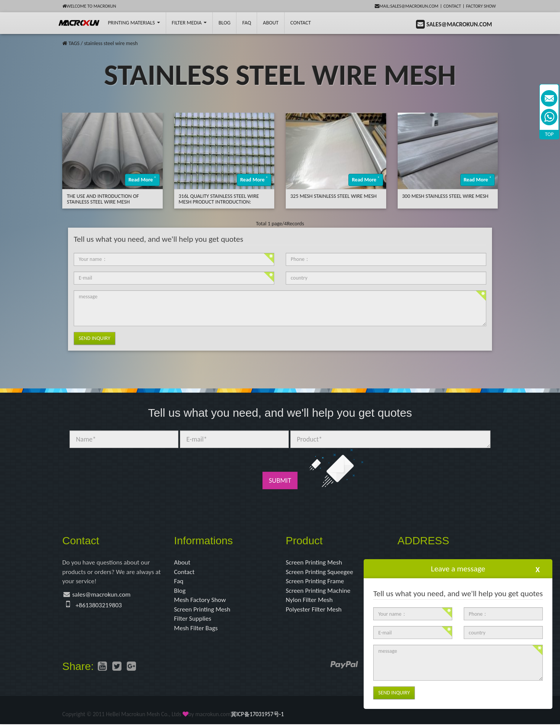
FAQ (247, 23)
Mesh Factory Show (202, 602)
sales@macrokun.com (103, 596)
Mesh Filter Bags (197, 631)
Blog (180, 592)
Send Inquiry (95, 338)
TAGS (74, 43)
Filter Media (189, 23)
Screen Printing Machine (320, 592)
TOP (549, 134)
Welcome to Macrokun (89, 6)
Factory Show (481, 6)
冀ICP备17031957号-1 (257, 718)
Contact (452, 6)
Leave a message (458, 569)
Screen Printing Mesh (204, 612)
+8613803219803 (100, 607)
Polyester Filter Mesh (315, 612)
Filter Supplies (194, 622)
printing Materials (134, 23)
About (271, 23)
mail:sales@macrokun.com (407, 6)
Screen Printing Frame (316, 582)
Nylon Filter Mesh (310, 602)
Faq (179, 582)
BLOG (224, 23)
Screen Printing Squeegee (321, 573)
